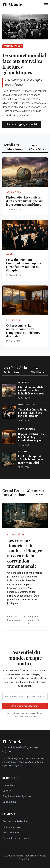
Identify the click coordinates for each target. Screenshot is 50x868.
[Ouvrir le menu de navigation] (46, 5)
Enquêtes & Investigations (17, 796)
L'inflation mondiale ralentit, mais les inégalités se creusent (32, 390)
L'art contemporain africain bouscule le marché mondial (30, 459)
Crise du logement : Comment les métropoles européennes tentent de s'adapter (24, 265)
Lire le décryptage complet (22, 124)
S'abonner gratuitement (25, 706)
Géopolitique (9, 802)
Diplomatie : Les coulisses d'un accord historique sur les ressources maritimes (25, 201)
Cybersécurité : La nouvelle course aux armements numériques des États (23, 331)
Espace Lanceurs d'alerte (16, 838)
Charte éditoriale (11, 827)
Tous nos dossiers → (39, 493)
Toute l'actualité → (38, 147)
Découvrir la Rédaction (15, 821)
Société (7, 791)
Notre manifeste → (39, 370)
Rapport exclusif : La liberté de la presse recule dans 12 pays (31, 437)
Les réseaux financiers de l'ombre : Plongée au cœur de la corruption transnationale (25, 553)
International (9, 785)
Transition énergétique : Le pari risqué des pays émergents (33, 413)
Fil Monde (12, 5)
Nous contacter (11, 833)
